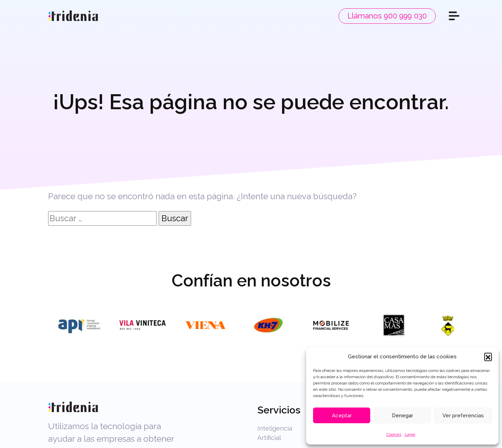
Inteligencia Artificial (275, 433)
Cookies (394, 434)
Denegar (402, 416)
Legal (410, 434)
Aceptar (342, 416)
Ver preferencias (463, 416)
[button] (488, 357)
